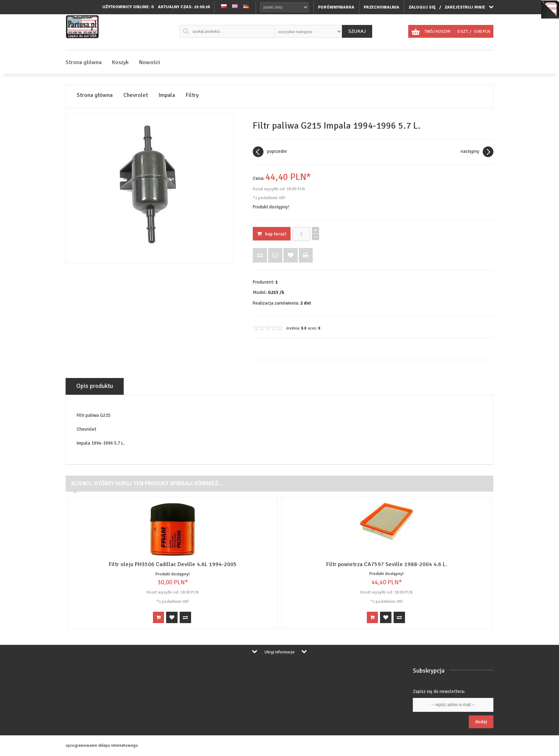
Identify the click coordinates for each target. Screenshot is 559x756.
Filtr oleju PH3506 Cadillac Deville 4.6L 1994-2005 (173, 564)
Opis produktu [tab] (95, 386)
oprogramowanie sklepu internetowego (102, 745)
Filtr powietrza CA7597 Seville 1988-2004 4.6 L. (387, 564)
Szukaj (357, 31)
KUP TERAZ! (272, 234)
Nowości (150, 62)
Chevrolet (136, 95)
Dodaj (481, 722)
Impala (167, 95)
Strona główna (84, 62)
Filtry (192, 95)
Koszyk (120, 62)
